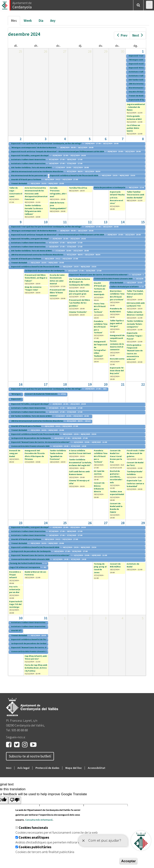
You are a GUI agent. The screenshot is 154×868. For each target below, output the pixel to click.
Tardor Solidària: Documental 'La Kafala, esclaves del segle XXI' (80, 462)
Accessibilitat (97, 768)
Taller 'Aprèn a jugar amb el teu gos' (117, 323)
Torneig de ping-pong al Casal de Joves (100, 568)
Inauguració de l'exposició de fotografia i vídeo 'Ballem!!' (101, 349)
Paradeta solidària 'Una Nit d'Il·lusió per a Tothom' (101, 327)
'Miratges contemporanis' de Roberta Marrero (34, 147)
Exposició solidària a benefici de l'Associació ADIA (74, 175)
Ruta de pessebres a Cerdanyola (110, 187)
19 (90, 384)
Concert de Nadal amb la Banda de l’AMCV (116, 508)
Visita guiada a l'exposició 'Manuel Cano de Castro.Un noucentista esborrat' (135, 352)
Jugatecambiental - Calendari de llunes (136, 107)
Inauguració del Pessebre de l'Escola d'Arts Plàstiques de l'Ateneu (35, 455)
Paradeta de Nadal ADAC (116, 310)
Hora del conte (117, 359)
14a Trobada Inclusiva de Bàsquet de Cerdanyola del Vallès (79, 282)
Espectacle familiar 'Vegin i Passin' (134, 336)
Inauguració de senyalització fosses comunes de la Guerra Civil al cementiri (117, 342)
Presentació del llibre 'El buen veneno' (57, 293)
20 (106, 384)
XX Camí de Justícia (99, 472)
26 (90, 523)
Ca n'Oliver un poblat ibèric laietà (133, 128)
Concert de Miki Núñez (115, 565)
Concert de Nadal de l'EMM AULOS (41, 394)
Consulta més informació (39, 820)
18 (65, 384)
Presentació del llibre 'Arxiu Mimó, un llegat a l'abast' (36, 278)
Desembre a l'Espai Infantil (15, 575)
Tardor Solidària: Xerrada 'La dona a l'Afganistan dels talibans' (34, 210)
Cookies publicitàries (35, 847)
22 (143, 384)
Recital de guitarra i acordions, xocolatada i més (116, 477)
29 (143, 523)
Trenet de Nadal (137, 96)
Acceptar (128, 861)
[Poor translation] (15, 800)
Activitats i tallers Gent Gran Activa (28, 159)
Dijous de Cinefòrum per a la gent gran (79, 292)
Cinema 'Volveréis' (78, 312)
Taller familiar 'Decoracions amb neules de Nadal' (135, 195)
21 (123, 384)
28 (123, 523)
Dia (41, 21)
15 (143, 222)
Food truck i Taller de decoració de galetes (136, 453)
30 (21, 618)
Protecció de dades (47, 768)
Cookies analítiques (34, 837)
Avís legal (23, 768)
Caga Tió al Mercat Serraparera (25, 567)
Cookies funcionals (33, 828)
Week (28, 21)
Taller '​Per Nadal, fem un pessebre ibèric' (135, 294)
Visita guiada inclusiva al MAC (134, 117)
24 (46, 523)
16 (21, 384)
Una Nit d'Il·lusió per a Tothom (26, 179)
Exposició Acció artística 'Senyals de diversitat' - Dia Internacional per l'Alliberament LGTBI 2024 (58, 151)
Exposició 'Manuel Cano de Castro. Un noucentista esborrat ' (99, 275)
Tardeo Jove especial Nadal (117, 493)
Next (138, 35)
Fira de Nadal (117, 283)
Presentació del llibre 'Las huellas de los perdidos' (79, 303)
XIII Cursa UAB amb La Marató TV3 (136, 304)
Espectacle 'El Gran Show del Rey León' (117, 371)
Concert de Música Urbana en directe (99, 487)
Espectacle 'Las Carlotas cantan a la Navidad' (135, 483)
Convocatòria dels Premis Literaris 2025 (113, 279)
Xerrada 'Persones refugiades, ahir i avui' (58, 192)
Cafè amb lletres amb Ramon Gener (79, 473)
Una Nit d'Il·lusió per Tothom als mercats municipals (100, 289)
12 (90, 222)
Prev (122, 35)
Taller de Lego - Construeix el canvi (16, 192)
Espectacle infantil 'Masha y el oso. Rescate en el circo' (117, 198)
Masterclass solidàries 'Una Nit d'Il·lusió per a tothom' (117, 295)
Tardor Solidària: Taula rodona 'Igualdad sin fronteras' (58, 455)
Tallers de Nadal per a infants (124, 287)
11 (65, 222)
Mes (16, 22)
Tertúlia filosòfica (78, 188)
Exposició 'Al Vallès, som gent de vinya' (30, 155)
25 (65, 523)
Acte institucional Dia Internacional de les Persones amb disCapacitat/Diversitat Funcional (36, 194)
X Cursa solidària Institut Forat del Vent (80, 452)
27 (106, 523)
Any (53, 21)
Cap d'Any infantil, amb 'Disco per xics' (36, 657)
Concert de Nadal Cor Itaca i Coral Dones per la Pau (116, 456)
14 (123, 222)
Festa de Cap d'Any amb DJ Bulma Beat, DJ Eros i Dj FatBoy (36, 668)
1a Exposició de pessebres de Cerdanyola (45, 271)
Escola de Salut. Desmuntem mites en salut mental (57, 279)
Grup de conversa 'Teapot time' (33, 288)
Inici (9, 768)
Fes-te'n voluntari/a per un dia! (15, 590)
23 (21, 523)
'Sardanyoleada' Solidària (135, 473)
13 (106, 222)
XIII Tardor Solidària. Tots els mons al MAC (31, 167)
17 (46, 384)
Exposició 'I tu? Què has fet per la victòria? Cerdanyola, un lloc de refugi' (46, 143)
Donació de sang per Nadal (15, 453)
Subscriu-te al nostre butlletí (30, 756)
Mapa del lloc (74, 768)
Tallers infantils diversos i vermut (135, 313)
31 (46, 618)
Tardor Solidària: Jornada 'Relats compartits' (135, 324)
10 (46, 222)
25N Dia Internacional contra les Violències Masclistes (37, 171)
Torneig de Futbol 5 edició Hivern (26, 563)
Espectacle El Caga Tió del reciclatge (16, 604)
